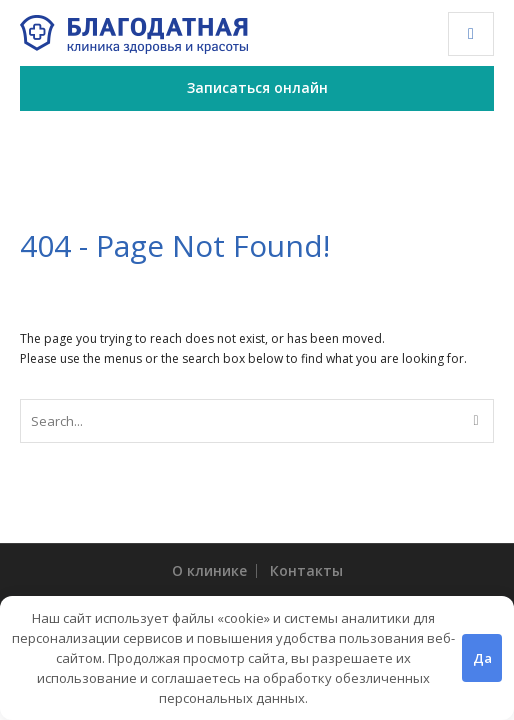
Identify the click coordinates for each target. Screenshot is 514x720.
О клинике (209, 570)
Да (482, 658)
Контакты (306, 570)
